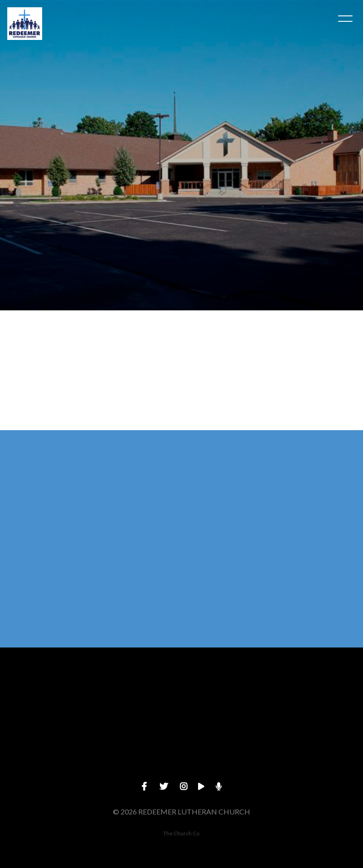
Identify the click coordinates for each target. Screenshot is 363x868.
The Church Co (181, 833)
